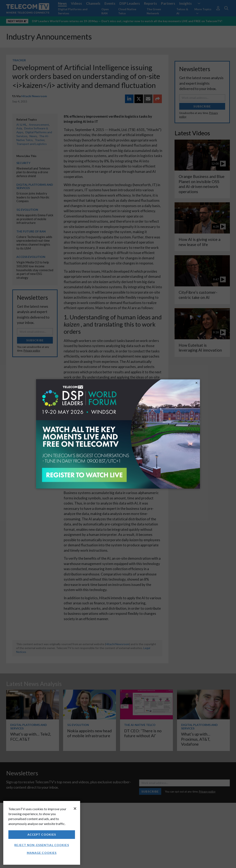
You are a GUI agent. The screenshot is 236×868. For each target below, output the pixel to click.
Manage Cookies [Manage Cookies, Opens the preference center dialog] (42, 853)
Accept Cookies (42, 834)
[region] (42, 833)
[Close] (75, 809)
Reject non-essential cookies (42, 845)
